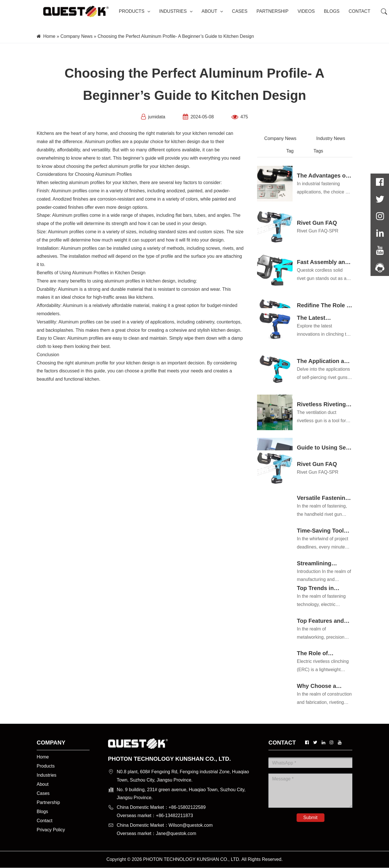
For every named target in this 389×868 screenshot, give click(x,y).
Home (49, 36)
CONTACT (359, 11)
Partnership (48, 802)
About (43, 784)
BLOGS (332, 11)
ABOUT (212, 11)
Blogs (42, 812)
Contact (45, 821)
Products (46, 766)
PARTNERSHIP (272, 11)
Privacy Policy (51, 830)
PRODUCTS (135, 11)
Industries (46, 775)
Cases (43, 793)
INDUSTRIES (176, 11)
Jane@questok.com (176, 833)
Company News (76, 36)
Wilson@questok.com (191, 825)
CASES (240, 11)
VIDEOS (306, 11)
